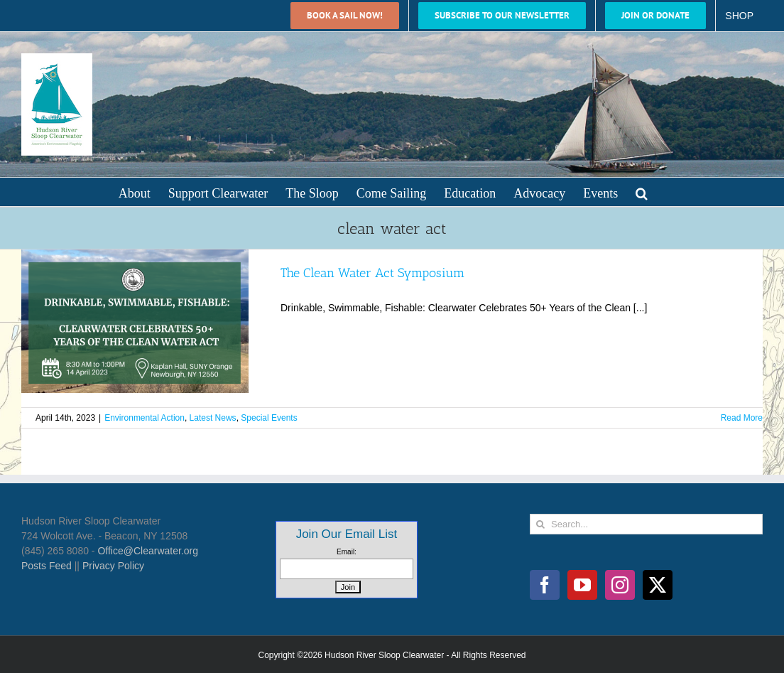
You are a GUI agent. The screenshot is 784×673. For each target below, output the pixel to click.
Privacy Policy (113, 566)
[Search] (540, 524)
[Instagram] (620, 585)
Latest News (213, 418)
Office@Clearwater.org (148, 551)
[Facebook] (545, 585)
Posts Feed (47, 566)
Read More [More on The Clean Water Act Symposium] (742, 418)
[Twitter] (658, 585)
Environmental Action (145, 418)
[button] (642, 192)
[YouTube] (582, 585)
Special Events (269, 418)
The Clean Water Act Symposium (372, 273)
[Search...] (646, 524)
